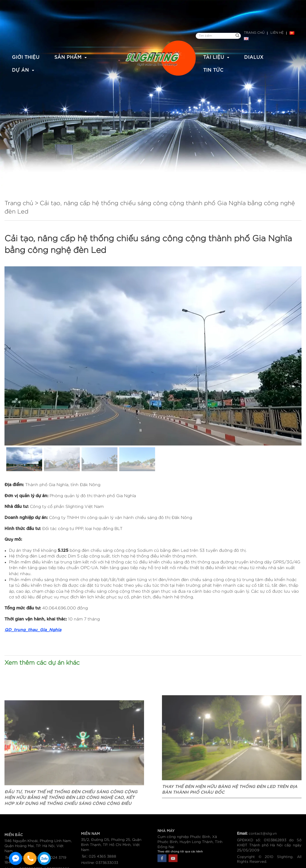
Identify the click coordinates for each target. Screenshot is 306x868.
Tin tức (213, 69)
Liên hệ (277, 33)
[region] (153, 370)
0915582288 (44, 858)
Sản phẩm (68, 57)
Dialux (254, 57)
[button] (24, 459)
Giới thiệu (26, 57)
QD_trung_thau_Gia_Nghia (33, 629)
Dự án (20, 69)
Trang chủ (254, 33)
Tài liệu (214, 57)
